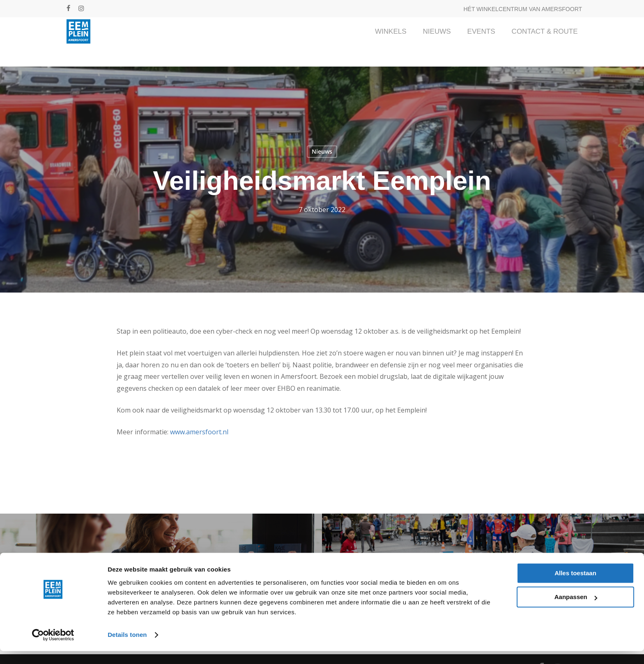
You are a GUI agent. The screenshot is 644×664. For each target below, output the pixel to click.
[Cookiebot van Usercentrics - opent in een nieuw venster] (53, 648)
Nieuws (322, 151)
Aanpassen (576, 610)
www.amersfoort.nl (198, 432)
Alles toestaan (575, 586)
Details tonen (127, 648)
